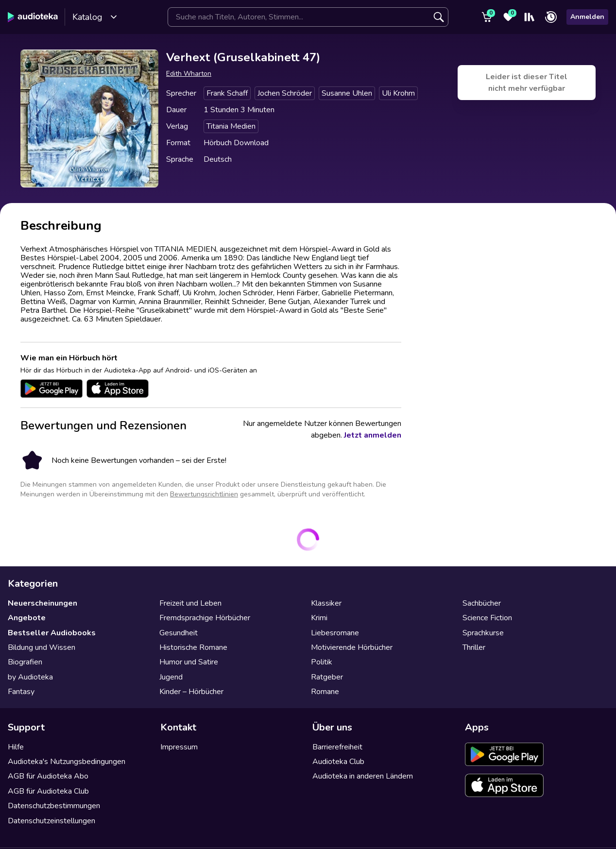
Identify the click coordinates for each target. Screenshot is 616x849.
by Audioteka (30, 677)
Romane (325, 692)
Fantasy (21, 692)
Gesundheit (179, 633)
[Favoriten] (508, 17)
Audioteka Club (338, 762)
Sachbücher (482, 603)
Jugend (171, 677)
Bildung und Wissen (42, 647)
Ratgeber (327, 677)
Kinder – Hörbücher (191, 692)
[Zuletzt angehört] (551, 17)
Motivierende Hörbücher (352, 647)
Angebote (27, 618)
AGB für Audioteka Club (48, 791)
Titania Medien (231, 126)
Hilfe (16, 747)
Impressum (179, 747)
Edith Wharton (189, 74)
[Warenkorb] (487, 17)
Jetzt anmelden (373, 435)
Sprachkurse (483, 633)
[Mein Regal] (530, 17)
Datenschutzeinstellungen (51, 821)
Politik (322, 662)
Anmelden (587, 17)
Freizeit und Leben (190, 603)
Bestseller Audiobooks (52, 633)
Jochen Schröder (285, 93)
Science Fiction (487, 618)
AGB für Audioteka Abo (48, 776)
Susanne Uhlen (347, 93)
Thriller (474, 647)
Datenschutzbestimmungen (54, 806)
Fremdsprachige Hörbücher (205, 618)
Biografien (25, 662)
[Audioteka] (33, 17)
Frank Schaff (227, 93)
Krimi (319, 618)
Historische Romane (193, 647)
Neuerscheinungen (43, 603)
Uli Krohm (398, 93)
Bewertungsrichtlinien (204, 494)
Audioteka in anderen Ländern (363, 776)
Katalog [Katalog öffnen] (95, 17)
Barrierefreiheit (337, 747)
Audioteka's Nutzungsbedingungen (67, 762)
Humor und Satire (189, 662)
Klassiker (326, 603)
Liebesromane (335, 633)
